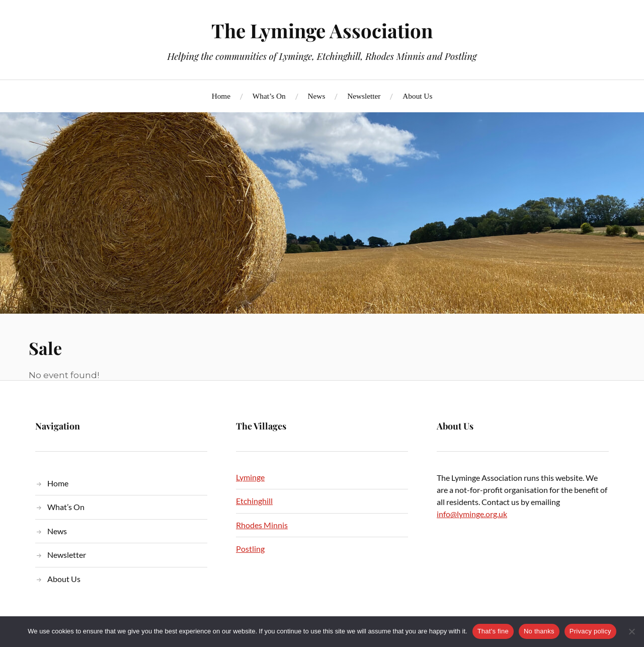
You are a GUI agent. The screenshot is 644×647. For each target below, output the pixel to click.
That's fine (493, 631)
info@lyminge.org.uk (472, 514)
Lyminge (250, 477)
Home (221, 96)
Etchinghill (254, 501)
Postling (250, 549)
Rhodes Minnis (262, 525)
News (317, 96)
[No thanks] (631, 631)
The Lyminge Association (322, 30)
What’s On (269, 96)
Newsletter (364, 96)
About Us (417, 96)
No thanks (539, 631)
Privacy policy (590, 631)
